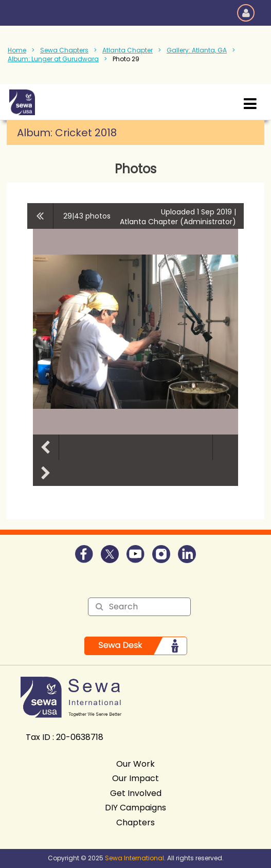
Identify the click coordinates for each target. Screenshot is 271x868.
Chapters (135, 822)
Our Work (135, 764)
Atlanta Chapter (128, 50)
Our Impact (135, 778)
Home (17, 50)
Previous (46, 447)
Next (46, 473)
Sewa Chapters (64, 50)
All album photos (40, 216)
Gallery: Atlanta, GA (197, 50)
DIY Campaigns (135, 808)
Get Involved (136, 793)
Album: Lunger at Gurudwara (53, 59)
